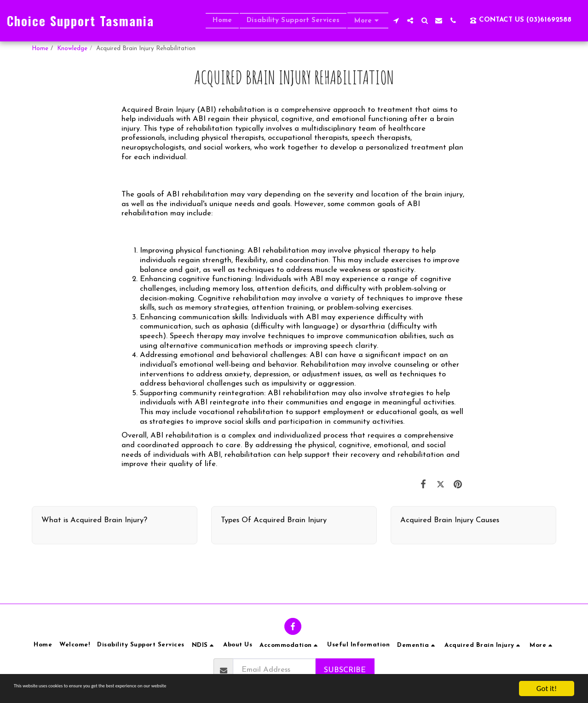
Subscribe (345, 670)
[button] (396, 20)
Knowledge (72, 49)
